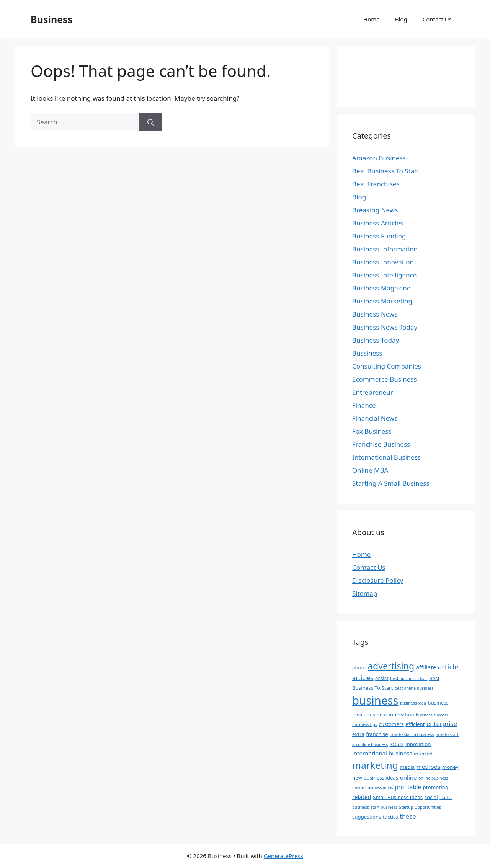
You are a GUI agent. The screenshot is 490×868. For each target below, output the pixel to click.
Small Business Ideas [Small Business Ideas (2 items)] (398, 797)
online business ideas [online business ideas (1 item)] (373, 788)
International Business (386, 457)
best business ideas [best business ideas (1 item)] (409, 679)
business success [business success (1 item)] (432, 715)
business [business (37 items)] (375, 700)
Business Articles (378, 223)
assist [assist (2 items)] (382, 678)
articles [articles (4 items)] (363, 678)
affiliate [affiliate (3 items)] (426, 667)
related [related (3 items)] (362, 797)
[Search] (151, 122)
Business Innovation (383, 262)
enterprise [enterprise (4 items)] (442, 724)
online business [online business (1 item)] (433, 778)
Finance (364, 405)
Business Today (376, 340)
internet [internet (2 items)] (423, 754)
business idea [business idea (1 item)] (413, 703)
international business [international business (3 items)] (382, 753)
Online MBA (370, 470)
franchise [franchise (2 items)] (377, 734)
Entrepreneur (373, 392)
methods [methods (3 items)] (429, 767)
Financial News (375, 418)
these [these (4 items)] (408, 816)
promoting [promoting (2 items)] (435, 787)
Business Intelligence (384, 275)
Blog (401, 19)
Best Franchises (376, 184)
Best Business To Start (386, 171)
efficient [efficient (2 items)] (415, 724)
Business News (375, 314)
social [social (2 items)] (431, 797)
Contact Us (437, 19)
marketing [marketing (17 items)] (375, 765)
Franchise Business (381, 444)
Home (372, 19)
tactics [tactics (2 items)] (390, 817)
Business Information (385, 249)
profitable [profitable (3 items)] (408, 787)
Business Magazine (381, 288)
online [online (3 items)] (408, 777)
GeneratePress (283, 856)
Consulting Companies (387, 366)
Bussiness (367, 353)
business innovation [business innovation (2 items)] (390, 715)
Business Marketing (382, 301)
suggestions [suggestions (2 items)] (367, 817)
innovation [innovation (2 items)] (418, 744)
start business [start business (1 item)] (384, 807)
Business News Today (385, 327)
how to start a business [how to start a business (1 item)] (412, 734)
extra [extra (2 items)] (358, 734)
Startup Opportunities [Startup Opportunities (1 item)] (420, 807)
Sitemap (365, 593)
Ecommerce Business (385, 379)
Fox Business (372, 431)
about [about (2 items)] (359, 667)
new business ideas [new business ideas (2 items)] (375, 778)
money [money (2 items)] (450, 767)
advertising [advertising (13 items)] (391, 666)
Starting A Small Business (391, 483)
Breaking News (375, 210)
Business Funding (379, 236)
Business (51, 19)
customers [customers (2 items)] (391, 724)
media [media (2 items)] (407, 767)
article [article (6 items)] (448, 666)
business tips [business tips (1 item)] (365, 724)
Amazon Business (379, 158)
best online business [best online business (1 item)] (414, 688)
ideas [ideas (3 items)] (396, 744)
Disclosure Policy (378, 580)
